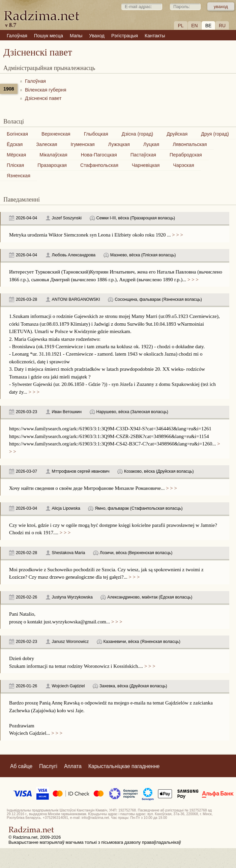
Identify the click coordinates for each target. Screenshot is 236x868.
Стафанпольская (99, 165)
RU (222, 26)
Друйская (177, 134)
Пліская (15, 165)
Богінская (17, 134)
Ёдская (15, 144)
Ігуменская (83, 144)
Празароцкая (52, 165)
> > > (177, 235)
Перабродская (186, 155)
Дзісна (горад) (137, 134)
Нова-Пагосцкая (99, 155)
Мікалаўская (53, 155)
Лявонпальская (190, 144)
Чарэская (183, 165)
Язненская (19, 176)
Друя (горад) (215, 134)
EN (194, 26)
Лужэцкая (119, 144)
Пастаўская (143, 155)
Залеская (47, 144)
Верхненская (56, 134)
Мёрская (16, 155)
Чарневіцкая (146, 165)
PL (181, 26)
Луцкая (151, 144)
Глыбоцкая (96, 134)
